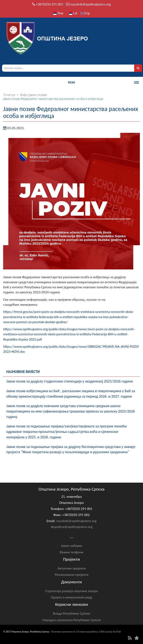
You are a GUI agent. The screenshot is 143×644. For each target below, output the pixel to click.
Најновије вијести (23, 372)
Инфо (24, 95)
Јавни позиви (38, 95)
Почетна (9, 95)
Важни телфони (72, 552)
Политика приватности (63, 632)
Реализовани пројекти (72, 575)
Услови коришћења (88, 632)
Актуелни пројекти (72, 568)
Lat (73, 13)
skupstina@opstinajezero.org (72, 527)
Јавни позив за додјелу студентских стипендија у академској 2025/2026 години (70, 381)
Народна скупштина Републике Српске (72, 620)
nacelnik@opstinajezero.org (91, 4)
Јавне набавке (72, 546)
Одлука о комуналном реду (72, 597)
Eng (85, 13)
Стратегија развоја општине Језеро (72, 591)
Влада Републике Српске (72, 613)
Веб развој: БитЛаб (111, 632)
